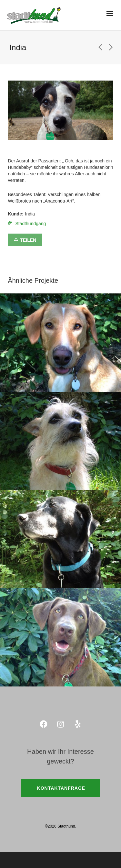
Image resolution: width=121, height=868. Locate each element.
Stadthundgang (30, 224)
